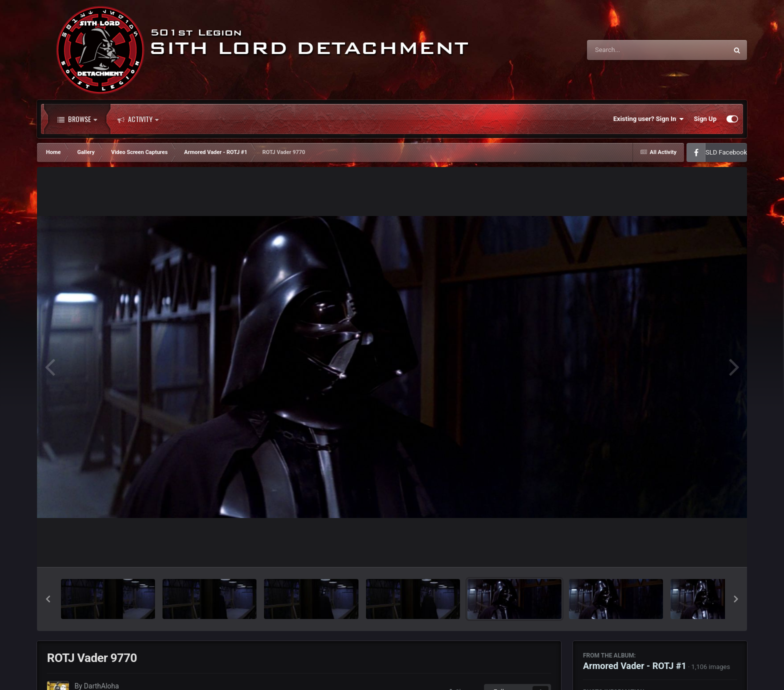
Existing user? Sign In (649, 119)
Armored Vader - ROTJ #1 (635, 666)
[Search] (632, 50)
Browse (77, 119)
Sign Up (705, 119)
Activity (138, 119)
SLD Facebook (726, 152)
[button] (48, 599)
